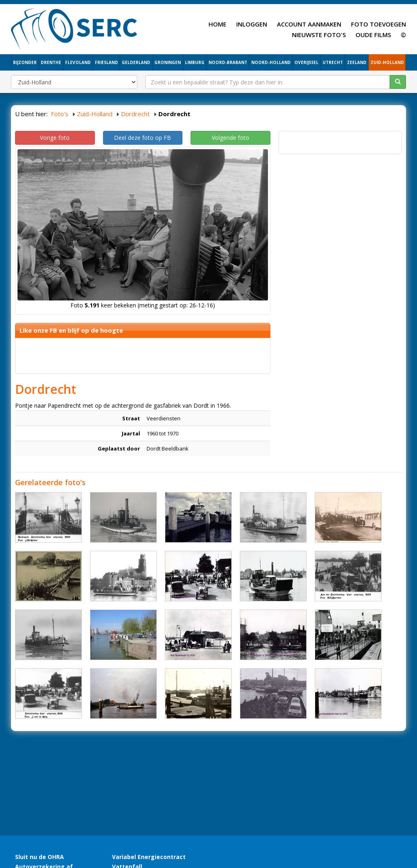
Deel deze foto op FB (143, 138)
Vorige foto (55, 138)
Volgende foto (230, 138)
